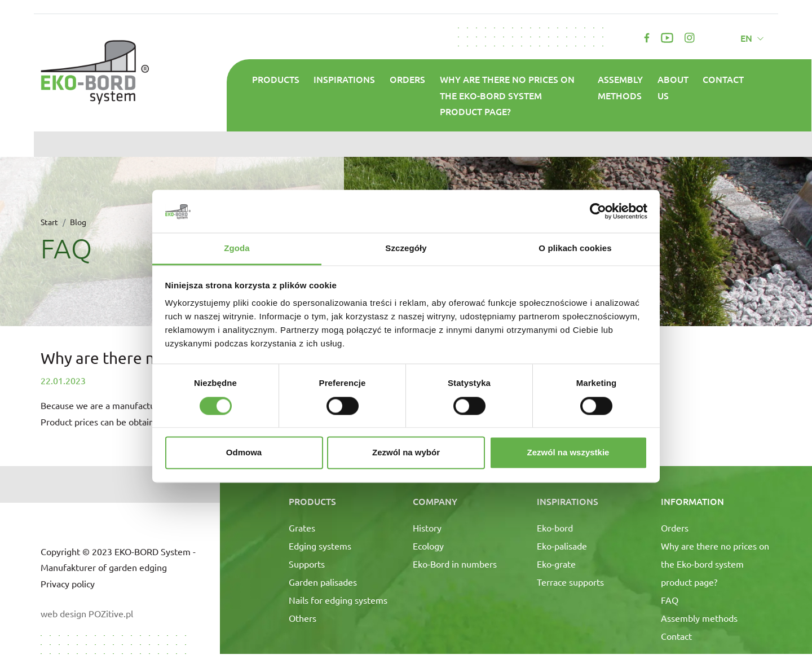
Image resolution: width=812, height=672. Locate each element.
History (427, 528)
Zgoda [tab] (237, 249)
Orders (407, 79)
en (747, 38)
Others (303, 618)
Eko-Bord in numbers (455, 564)
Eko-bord (555, 528)
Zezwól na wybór (406, 453)
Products (276, 79)
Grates (302, 528)
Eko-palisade (562, 546)
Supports (307, 564)
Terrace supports (570, 582)
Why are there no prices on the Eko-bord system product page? (507, 95)
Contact (723, 79)
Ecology (428, 546)
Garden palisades (323, 582)
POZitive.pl (111, 613)
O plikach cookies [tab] (575, 249)
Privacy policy (68, 583)
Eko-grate (556, 564)
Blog (78, 222)
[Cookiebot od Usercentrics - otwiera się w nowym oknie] (598, 211)
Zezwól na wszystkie (568, 453)
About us (673, 87)
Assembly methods (620, 87)
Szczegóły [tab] (406, 249)
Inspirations (344, 79)
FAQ (670, 600)
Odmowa (244, 453)
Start (49, 222)
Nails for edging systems (338, 600)
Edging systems (320, 546)
